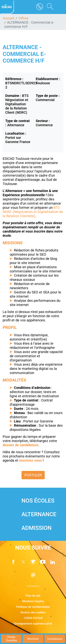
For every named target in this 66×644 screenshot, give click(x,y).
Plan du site (33, 596)
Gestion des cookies (33, 612)
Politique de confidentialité (33, 607)
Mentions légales (33, 601)
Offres (23, 18)
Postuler (33, 475)
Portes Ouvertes (11, 639)
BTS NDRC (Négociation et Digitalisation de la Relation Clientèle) (33, 212)
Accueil (9, 18)
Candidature (55, 639)
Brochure (33, 639)
